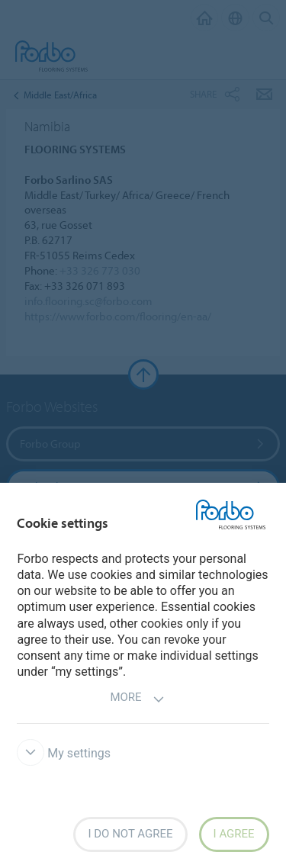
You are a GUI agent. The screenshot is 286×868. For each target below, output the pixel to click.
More (137, 699)
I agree (234, 834)
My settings (64, 753)
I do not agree (130, 834)
